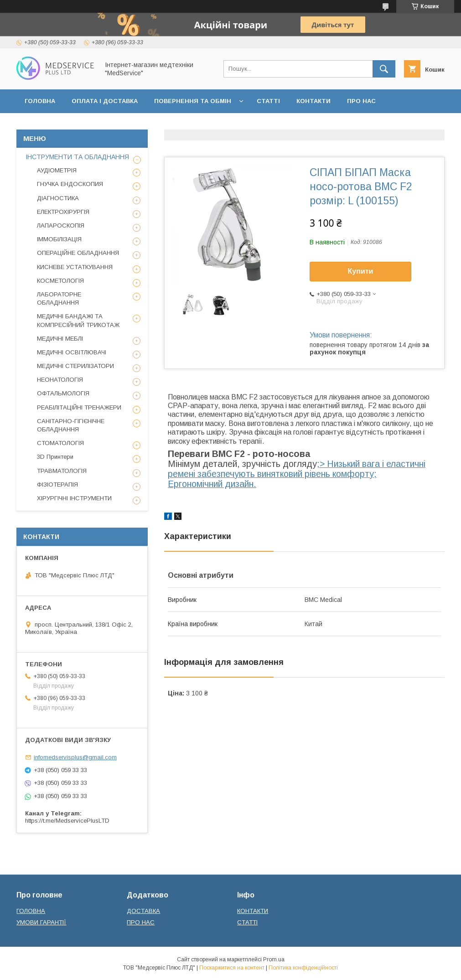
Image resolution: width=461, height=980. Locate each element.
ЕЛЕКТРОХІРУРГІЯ (63, 212)
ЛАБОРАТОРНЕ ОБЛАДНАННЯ (59, 298)
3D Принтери (55, 457)
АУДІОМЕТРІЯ (57, 170)
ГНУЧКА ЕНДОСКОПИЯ (70, 184)
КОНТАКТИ (313, 101)
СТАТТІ (268, 101)
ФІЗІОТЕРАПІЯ (57, 485)
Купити (361, 271)
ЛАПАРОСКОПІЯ (61, 226)
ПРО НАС (361, 101)
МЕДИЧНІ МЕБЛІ (60, 339)
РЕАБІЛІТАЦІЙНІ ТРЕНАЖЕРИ (79, 407)
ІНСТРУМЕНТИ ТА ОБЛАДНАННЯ (77, 157)
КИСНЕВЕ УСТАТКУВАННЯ (75, 267)
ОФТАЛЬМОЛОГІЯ (63, 393)
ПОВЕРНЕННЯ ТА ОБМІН (193, 101)
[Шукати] (384, 69)
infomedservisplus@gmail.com (75, 757)
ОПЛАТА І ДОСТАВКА (105, 101)
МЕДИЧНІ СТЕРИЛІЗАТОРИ (75, 366)
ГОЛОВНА (40, 101)
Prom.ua (274, 959)
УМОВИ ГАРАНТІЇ (41, 922)
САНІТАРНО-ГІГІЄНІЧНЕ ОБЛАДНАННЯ (71, 425)
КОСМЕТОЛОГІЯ (60, 281)
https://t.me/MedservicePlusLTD (67, 821)
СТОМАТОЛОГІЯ (60, 443)
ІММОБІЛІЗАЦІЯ (59, 239)
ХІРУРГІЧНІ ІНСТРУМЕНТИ (74, 498)
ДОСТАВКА (143, 911)
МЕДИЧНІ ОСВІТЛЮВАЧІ (72, 352)
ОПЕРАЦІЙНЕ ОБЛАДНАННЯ (78, 253)
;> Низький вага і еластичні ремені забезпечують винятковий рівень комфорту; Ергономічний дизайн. (297, 474)
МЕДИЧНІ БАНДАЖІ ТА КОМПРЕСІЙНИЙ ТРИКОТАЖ (78, 320)
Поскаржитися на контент (232, 968)
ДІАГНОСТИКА (58, 198)
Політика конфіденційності (303, 968)
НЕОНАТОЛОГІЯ (60, 380)
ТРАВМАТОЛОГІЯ (62, 471)
